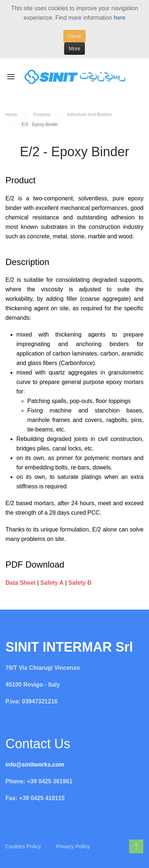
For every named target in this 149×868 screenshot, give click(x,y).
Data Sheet (21, 583)
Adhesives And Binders (89, 115)
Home (11, 115)
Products (42, 115)
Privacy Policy (73, 846)
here (119, 18)
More (75, 49)
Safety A (52, 583)
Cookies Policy (23, 846)
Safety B (80, 583)
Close (75, 36)
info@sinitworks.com (35, 765)
